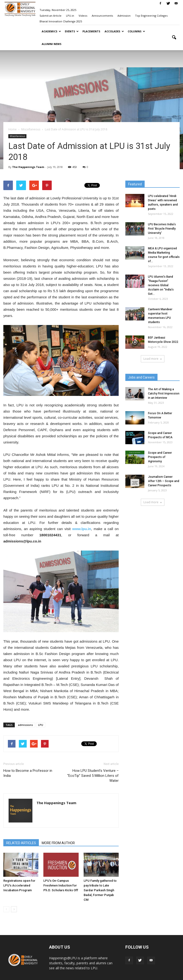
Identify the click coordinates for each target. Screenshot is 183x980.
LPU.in (70, 16)
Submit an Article (51, 16)
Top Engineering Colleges (151, 16)
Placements (91, 31)
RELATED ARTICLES (21, 843)
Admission (124, 16)
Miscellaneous (17, 136)
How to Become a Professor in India (28, 773)
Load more (153, 359)
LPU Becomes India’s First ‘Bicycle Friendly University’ (162, 229)
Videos (83, 16)
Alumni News (52, 44)
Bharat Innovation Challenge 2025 (61, 21)
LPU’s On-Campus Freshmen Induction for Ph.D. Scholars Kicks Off (61, 885)
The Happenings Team (28, 167)
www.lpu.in (82, 529)
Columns (136, 31)
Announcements (102, 16)
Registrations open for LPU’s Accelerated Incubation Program (19, 885)
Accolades (114, 31)
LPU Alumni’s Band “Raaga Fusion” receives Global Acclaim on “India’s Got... (161, 285)
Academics (51, 31)
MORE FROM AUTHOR (58, 843)
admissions (25, 725)
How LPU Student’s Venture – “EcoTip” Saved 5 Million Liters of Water (93, 776)
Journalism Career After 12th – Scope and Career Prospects (164, 481)
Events (72, 31)
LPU (41, 725)
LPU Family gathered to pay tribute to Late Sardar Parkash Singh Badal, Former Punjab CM (100, 890)
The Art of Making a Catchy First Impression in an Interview (164, 394)
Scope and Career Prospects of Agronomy (160, 457)
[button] (174, 38)
